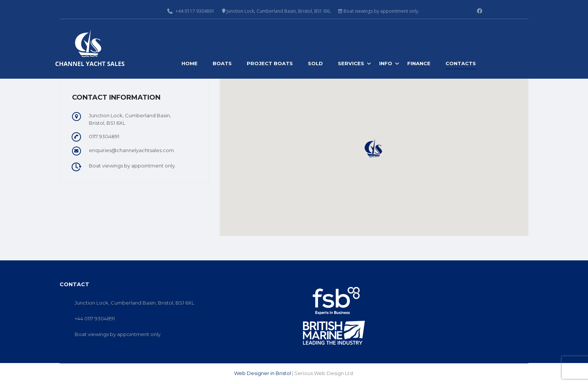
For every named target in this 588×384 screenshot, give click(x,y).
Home (190, 63)
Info (386, 63)
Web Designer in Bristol (262, 373)
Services (351, 63)
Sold (315, 63)
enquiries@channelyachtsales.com (131, 150)
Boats (222, 63)
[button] (374, 148)
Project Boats (270, 63)
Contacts (461, 63)
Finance (419, 63)
